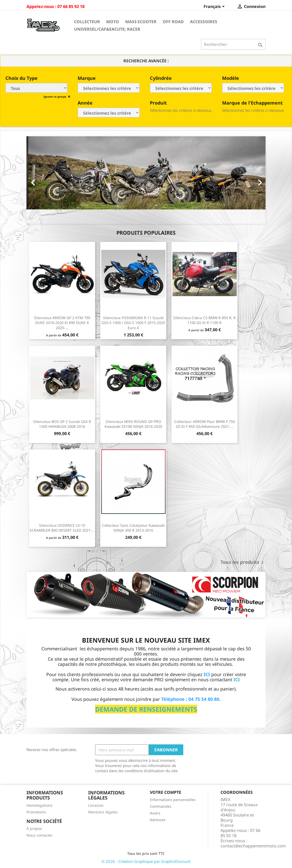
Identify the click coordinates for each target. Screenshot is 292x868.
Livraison (96, 805)
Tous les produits (243, 563)
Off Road (173, 22)
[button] (44, 180)
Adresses (158, 820)
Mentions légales (103, 812)
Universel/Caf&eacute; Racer (107, 29)
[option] (146, 180)
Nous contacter (40, 835)
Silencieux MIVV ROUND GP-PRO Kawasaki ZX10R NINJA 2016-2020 (133, 424)
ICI (237, 679)
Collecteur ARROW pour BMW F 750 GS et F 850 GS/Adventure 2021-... (205, 424)
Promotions (36, 812)
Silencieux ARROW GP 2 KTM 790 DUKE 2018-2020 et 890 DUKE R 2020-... (62, 323)
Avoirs (155, 813)
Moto (113, 22)
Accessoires (204, 22)
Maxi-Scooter (141, 22)
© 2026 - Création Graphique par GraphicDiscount (146, 861)
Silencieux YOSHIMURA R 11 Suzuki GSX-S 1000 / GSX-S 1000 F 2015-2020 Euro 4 (133, 323)
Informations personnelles (173, 800)
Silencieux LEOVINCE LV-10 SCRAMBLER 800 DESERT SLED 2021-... (62, 528)
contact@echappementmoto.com (253, 846)
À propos (34, 828)
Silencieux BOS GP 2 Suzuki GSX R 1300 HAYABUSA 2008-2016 (62, 424)
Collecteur (87, 22)
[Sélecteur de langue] (215, 7)
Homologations (39, 805)
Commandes (161, 806)
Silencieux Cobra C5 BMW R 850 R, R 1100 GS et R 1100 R (204, 320)
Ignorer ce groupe (55, 97)
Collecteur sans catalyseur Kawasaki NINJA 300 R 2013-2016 (133, 528)
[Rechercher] (233, 44)
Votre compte (166, 792)
